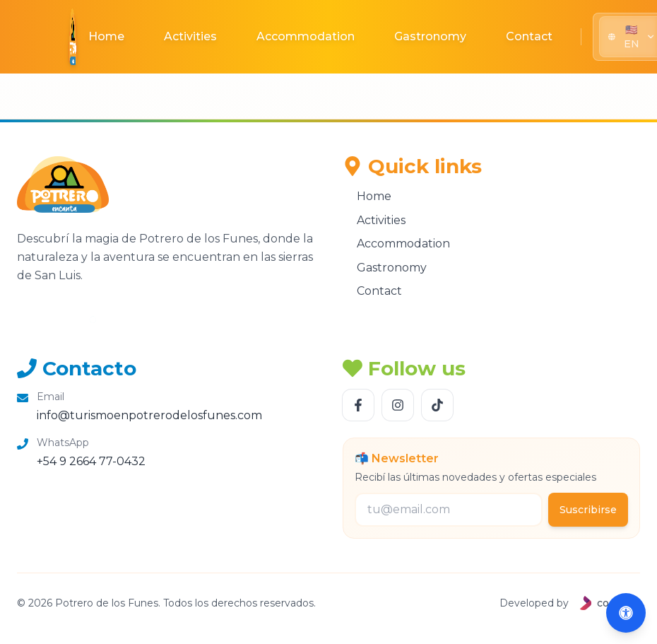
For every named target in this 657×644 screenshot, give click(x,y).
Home (106, 36)
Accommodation (306, 36)
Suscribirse (588, 510)
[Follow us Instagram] (398, 405)
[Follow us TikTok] (437, 405)
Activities (190, 36)
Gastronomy (430, 36)
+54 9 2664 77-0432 (91, 461)
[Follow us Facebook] (358, 405)
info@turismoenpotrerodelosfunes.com (149, 415)
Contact (529, 36)
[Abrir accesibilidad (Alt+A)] (626, 613)
